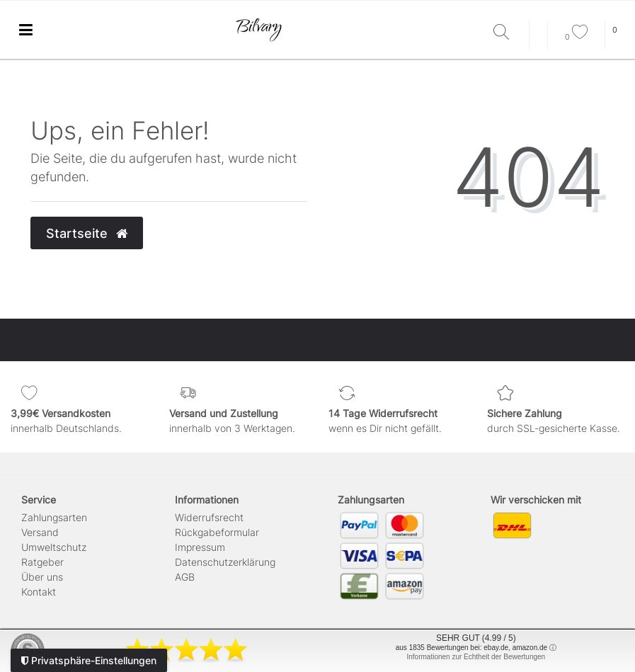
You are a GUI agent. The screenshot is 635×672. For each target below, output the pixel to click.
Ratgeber (42, 562)
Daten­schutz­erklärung (225, 562)
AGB (185, 577)
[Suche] (508, 33)
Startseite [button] (87, 233)
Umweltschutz (54, 547)
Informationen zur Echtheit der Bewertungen (476, 657)
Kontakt (39, 592)
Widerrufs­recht (209, 517)
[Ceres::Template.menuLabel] (25, 30)
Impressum (200, 547)
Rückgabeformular (217, 532)
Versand (40, 532)
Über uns (42, 577)
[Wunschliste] (576, 37)
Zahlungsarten (54, 517)
